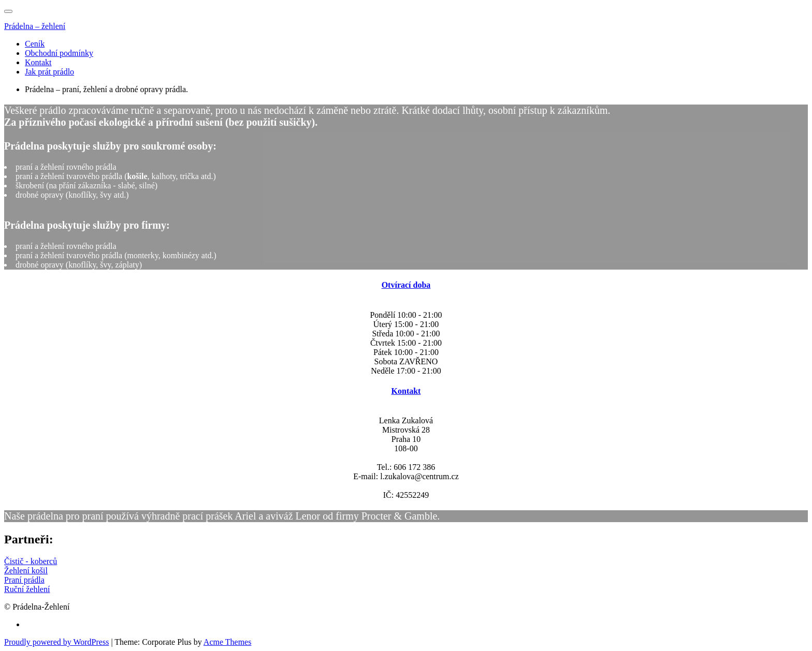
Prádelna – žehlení (35, 26)
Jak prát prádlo (49, 72)
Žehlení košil (26, 571)
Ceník (35, 44)
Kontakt (38, 62)
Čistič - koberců (31, 561)
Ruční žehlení (27, 589)
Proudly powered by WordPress (56, 642)
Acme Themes (228, 642)
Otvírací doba (406, 285)
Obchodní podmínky (59, 53)
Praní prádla (24, 580)
